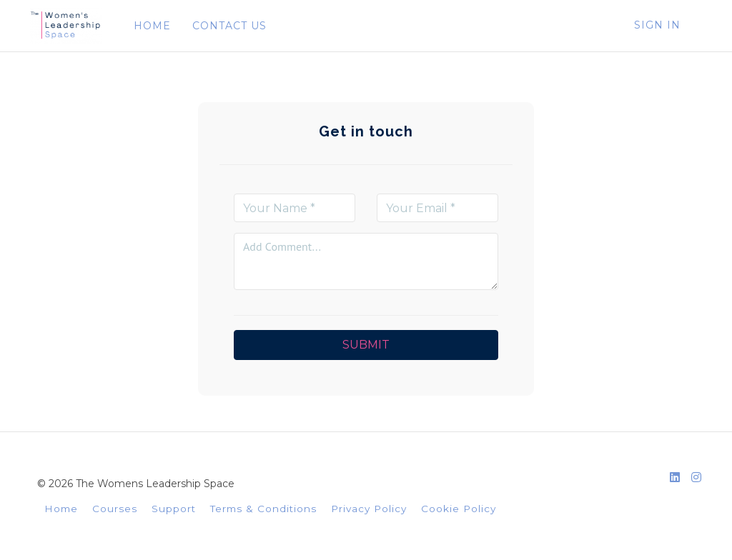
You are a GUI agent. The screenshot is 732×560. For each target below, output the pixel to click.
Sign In (657, 25)
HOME (152, 26)
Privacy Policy (369, 509)
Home (61, 509)
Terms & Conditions (263, 509)
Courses (115, 509)
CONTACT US (229, 26)
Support (174, 509)
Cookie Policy (459, 509)
